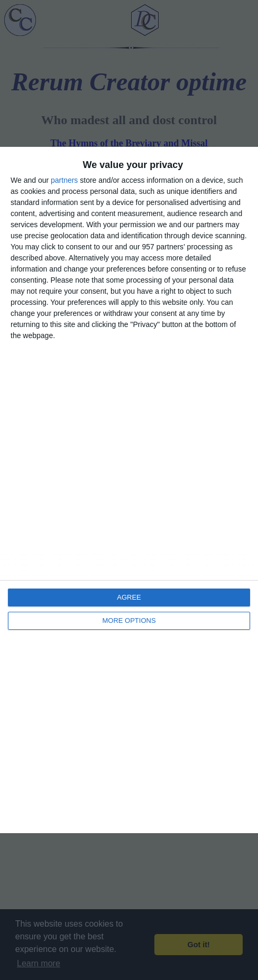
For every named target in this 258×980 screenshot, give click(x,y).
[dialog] (129, 490)
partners (64, 180)
